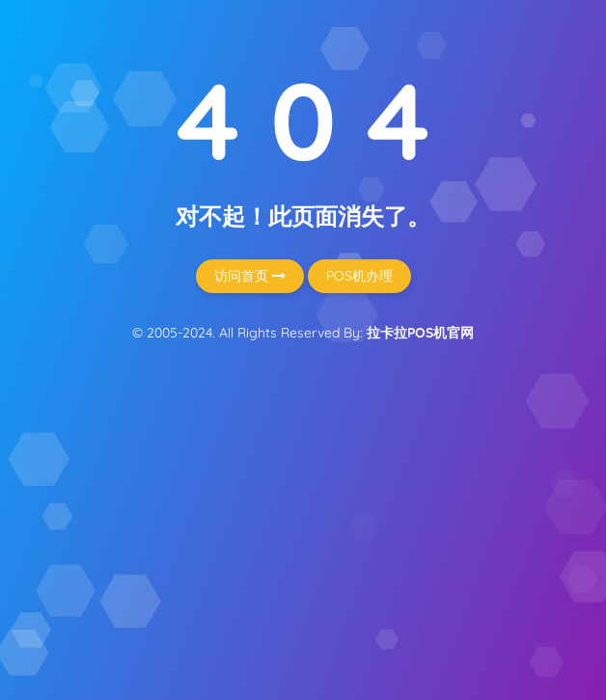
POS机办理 (359, 276)
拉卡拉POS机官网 (420, 333)
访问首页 (250, 276)
